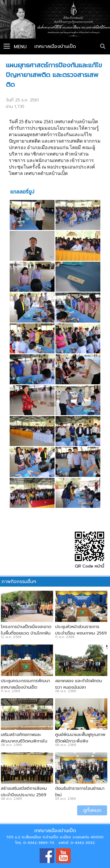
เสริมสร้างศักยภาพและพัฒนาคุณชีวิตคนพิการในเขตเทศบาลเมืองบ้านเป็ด (24, 741)
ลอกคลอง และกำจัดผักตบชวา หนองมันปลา (79, 684)
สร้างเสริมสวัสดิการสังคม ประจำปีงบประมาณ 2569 (24, 792)
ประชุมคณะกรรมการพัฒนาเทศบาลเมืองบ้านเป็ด (25, 684)
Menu (15, 47)
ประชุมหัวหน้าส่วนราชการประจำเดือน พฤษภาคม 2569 (81, 630)
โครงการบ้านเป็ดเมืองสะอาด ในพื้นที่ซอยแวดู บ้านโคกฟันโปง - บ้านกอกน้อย (26, 633)
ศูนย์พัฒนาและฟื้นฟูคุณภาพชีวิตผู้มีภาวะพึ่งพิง (80, 738)
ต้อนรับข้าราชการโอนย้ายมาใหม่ (80, 792)
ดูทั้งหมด (92, 810)
